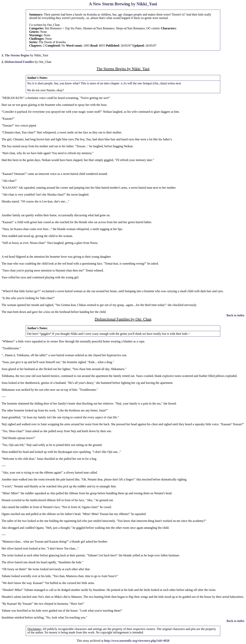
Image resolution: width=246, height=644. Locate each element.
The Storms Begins (17, 55)
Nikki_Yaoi (147, 4)
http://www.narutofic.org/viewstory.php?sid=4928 (137, 641)
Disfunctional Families (19, 62)
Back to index (236, 315)
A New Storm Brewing (110, 4)
